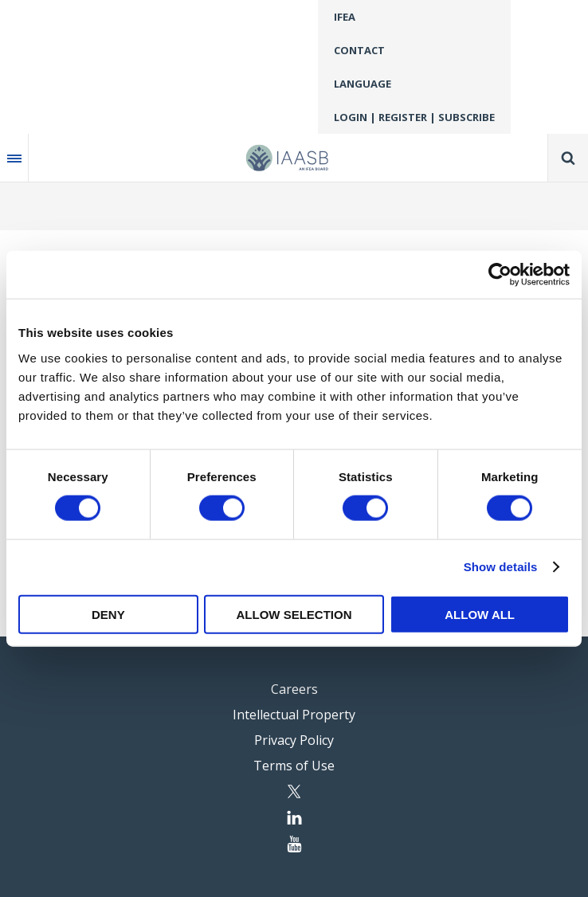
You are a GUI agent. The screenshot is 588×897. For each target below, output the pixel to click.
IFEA (345, 17)
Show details (501, 567)
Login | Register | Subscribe (414, 117)
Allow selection (294, 614)
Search (568, 158)
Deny (108, 614)
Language (363, 84)
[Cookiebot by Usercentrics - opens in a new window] (500, 275)
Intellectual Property (294, 715)
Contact (359, 50)
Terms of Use (294, 766)
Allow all (480, 614)
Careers (294, 689)
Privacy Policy (294, 740)
